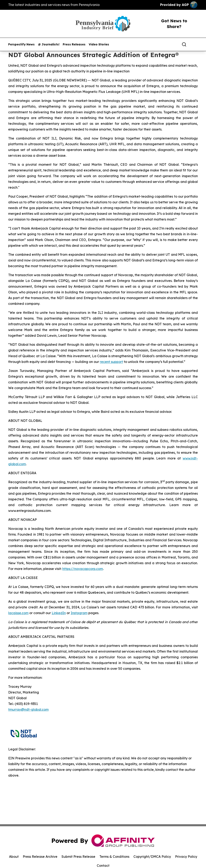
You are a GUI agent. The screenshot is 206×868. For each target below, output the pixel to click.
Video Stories (99, 44)
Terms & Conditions (114, 857)
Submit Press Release (78, 857)
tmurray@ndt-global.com (28, 709)
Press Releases (74, 44)
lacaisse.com (18, 613)
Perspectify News (21, 44)
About (14, 857)
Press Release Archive (40, 857)
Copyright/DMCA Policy (152, 857)
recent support (111, 362)
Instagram (79, 613)
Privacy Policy (186, 857)
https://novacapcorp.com (83, 569)
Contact (103, 866)
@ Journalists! (49, 44)
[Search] (184, 44)
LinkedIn (59, 613)
